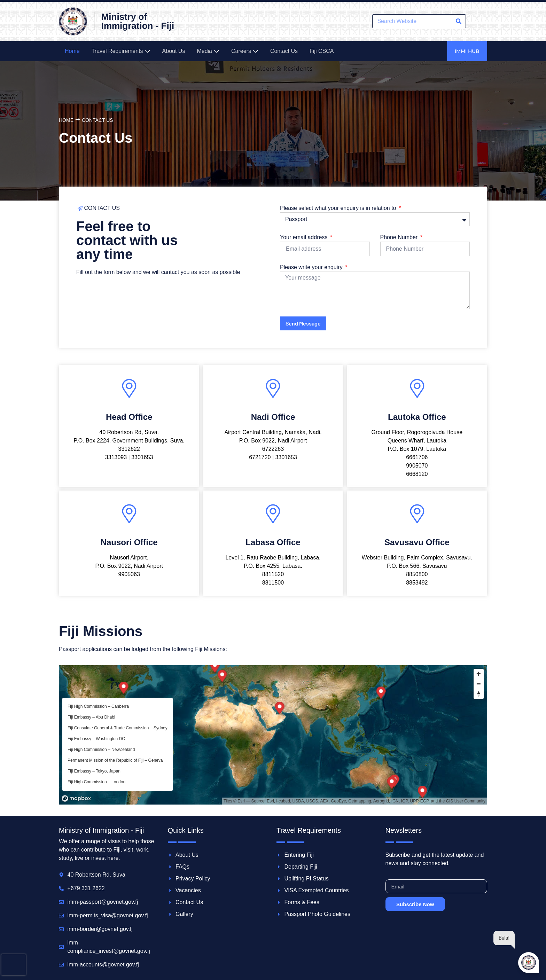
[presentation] (14, 965)
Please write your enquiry (312, 267)
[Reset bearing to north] (479, 694)
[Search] (459, 21)
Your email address (305, 237)
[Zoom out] (479, 684)
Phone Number (400, 237)
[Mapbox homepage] (76, 798)
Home (66, 120)
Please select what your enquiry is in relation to (339, 208)
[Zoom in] (479, 674)
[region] (273, 735)
